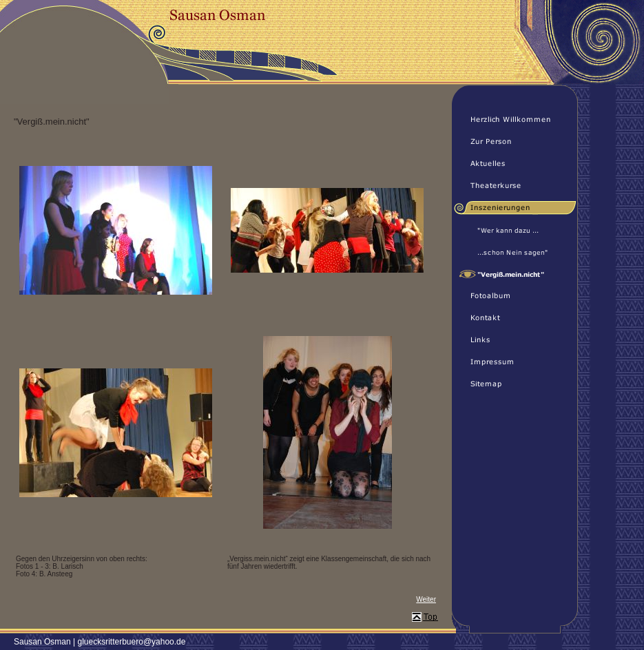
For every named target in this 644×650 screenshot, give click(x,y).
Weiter (426, 599)
